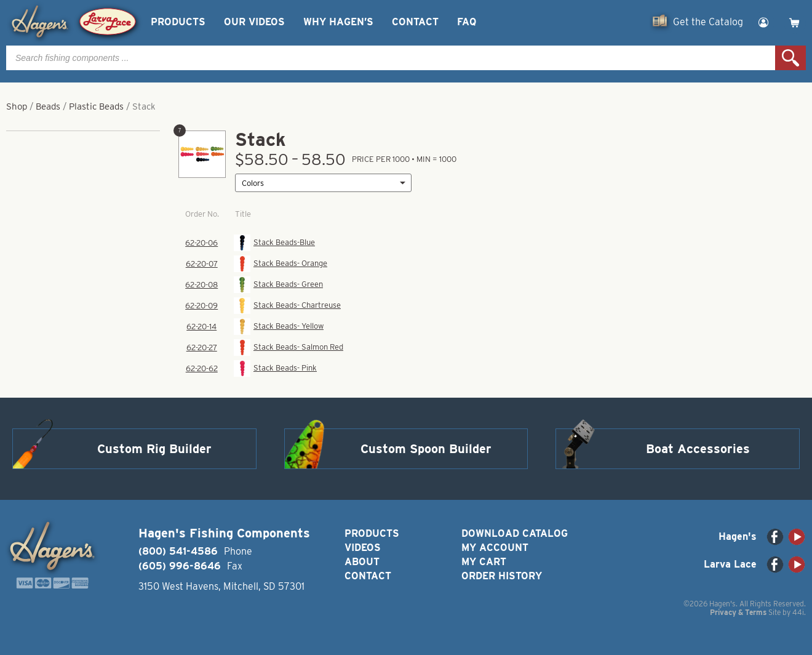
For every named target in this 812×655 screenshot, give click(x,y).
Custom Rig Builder (154, 449)
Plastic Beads (96, 106)
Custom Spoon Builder (426, 449)
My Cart (484, 562)
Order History (502, 576)
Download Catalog (515, 533)
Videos (363, 548)
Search (790, 58)
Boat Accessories (698, 449)
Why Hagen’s (338, 22)
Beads (48, 106)
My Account (495, 548)
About (362, 562)
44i (798, 612)
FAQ (467, 22)
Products (178, 22)
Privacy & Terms (738, 612)
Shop (17, 106)
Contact (415, 22)
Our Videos (254, 22)
